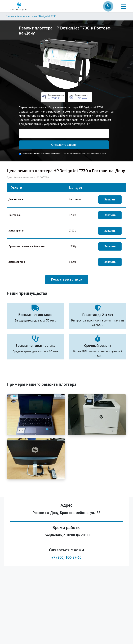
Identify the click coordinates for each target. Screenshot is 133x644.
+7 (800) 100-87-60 (66, 557)
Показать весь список (67, 280)
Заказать (110, 199)
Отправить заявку (64, 145)
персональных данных (96, 153)
